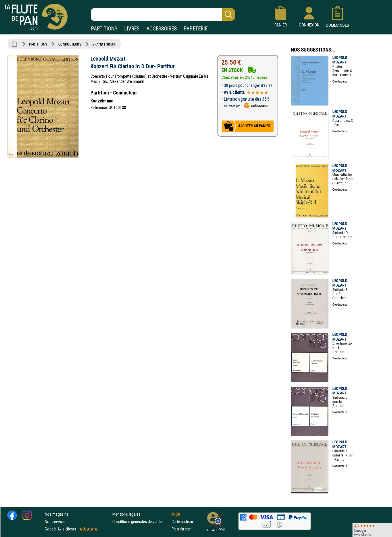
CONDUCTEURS (70, 44)
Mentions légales (126, 514)
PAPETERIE (196, 29)
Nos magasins (57, 514)
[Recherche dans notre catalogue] (163, 15)
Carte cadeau (182, 521)
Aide (176, 514)
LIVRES (132, 29)
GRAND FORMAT (105, 44)
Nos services (55, 521)
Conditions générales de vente (141, 521)
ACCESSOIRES (162, 29)
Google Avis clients (71, 529)
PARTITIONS (104, 29)
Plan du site (181, 529)
